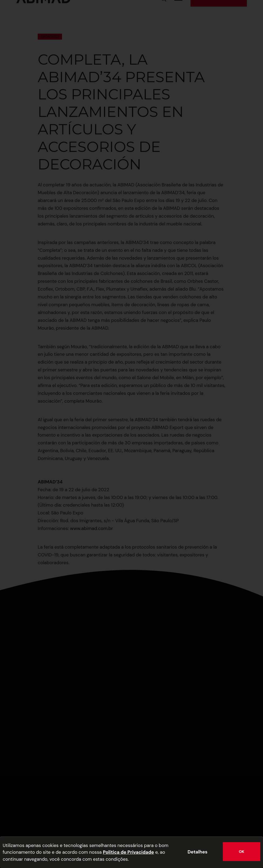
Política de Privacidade (129, 852)
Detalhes (198, 852)
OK (241, 852)
